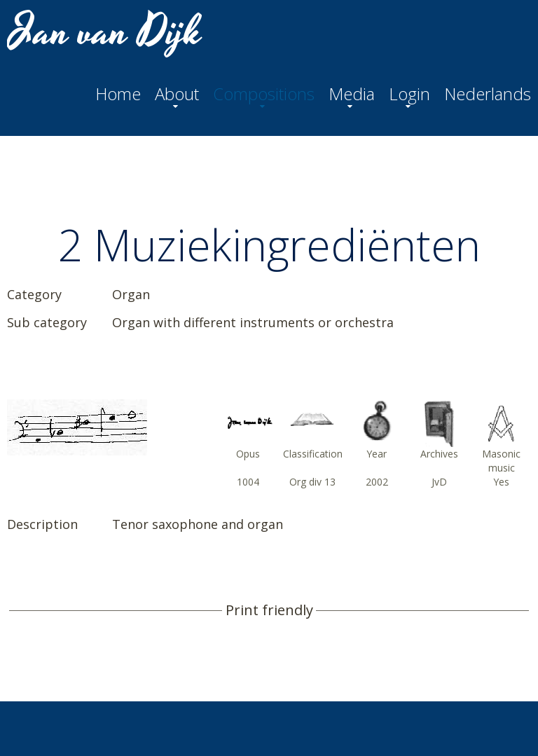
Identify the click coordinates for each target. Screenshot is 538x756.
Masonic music (501, 461)
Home (118, 94)
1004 (248, 482)
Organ (131, 294)
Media (352, 94)
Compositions (264, 94)
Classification (313, 454)
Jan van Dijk (106, 32)
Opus (248, 454)
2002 (377, 482)
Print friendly (269, 610)
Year (377, 454)
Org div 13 (312, 482)
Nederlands (488, 94)
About (177, 94)
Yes (501, 482)
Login (409, 94)
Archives (439, 454)
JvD (439, 482)
